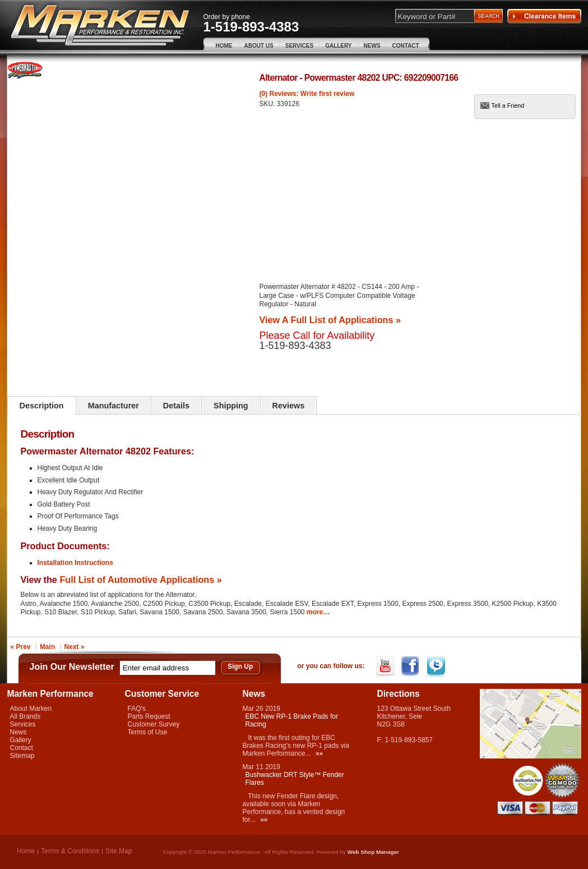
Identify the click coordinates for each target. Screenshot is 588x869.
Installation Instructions (75, 563)
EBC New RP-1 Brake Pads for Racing (292, 720)
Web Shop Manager (373, 852)
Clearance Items (544, 16)
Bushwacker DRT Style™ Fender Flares (295, 779)
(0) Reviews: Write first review (307, 94)
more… (318, 612)
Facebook (412, 666)
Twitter (437, 666)
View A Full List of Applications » (330, 320)
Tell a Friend (508, 105)
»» (319, 753)
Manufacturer (114, 406)
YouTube (386, 666)
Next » (75, 647)
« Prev (21, 647)
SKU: (268, 104)
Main (47, 647)
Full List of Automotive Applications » (140, 580)
